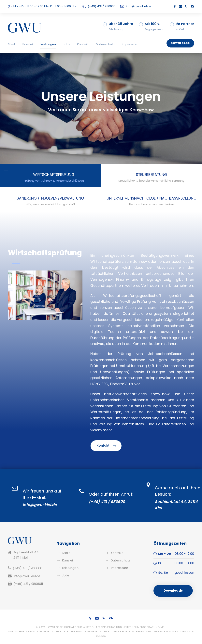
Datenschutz (105, 44)
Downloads (180, 43)
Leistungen (48, 44)
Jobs (66, 44)
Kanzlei (28, 44)
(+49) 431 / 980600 (102, 6)
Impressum (130, 44)
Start (12, 44)
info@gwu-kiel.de (139, 6)
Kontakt (83, 44)
